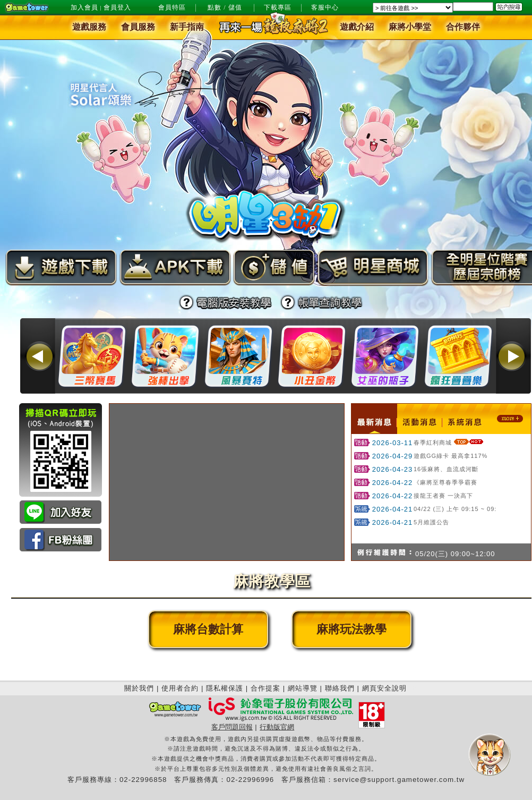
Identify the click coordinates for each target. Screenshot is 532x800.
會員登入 (117, 7)
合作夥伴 (463, 27)
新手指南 (187, 27)
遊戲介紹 (357, 27)
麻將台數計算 (208, 629)
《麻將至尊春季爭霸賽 (445, 482)
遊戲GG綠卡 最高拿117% (451, 456)
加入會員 (84, 7)
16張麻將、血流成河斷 (446, 469)
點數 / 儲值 (225, 7)
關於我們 (139, 688)
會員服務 (138, 27)
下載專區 (278, 7)
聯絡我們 (340, 688)
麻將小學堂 (410, 27)
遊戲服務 (89, 27)
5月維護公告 (431, 522)
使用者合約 (180, 688)
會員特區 (172, 7)
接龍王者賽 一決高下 (443, 496)
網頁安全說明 (384, 688)
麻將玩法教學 (351, 629)
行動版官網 (277, 727)
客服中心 (325, 7)
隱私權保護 (225, 688)
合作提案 (265, 688)
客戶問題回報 (232, 727)
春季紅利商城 (433, 442)
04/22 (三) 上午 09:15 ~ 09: (455, 509)
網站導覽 (303, 688)
